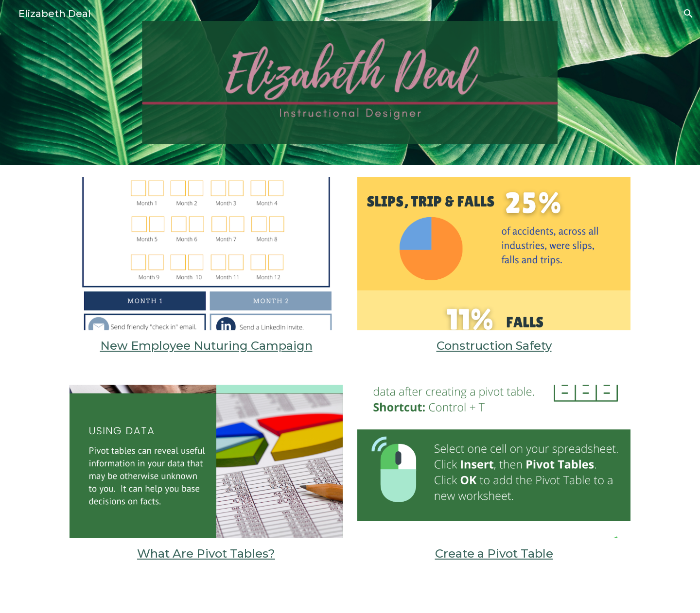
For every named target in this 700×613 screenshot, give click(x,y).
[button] (688, 14)
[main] (206, 346)
